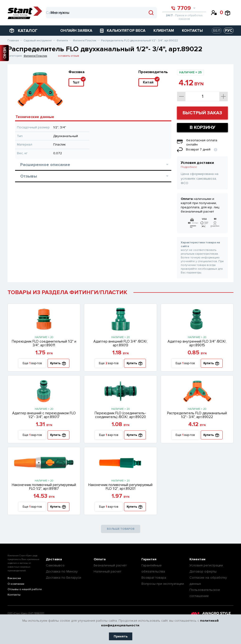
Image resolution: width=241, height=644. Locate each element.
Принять (121, 636)
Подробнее (189, 167)
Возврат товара (154, 578)
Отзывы (94, 176)
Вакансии (14, 578)
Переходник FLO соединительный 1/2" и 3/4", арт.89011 (44, 343)
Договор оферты (203, 571)
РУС (229, 31)
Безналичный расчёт (110, 565)
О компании (16, 584)
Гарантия (149, 559)
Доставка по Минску (62, 571)
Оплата (100, 559)
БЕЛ (217, 31)
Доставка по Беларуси (64, 578)
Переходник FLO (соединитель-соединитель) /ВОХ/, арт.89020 (120, 415)
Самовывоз (55, 565)
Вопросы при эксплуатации (163, 584)
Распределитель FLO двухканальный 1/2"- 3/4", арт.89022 (197, 415)
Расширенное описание (94, 165)
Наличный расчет (107, 571)
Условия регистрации (206, 565)
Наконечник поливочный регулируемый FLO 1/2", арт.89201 (120, 487)
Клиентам (197, 559)
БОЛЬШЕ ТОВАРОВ (121, 529)
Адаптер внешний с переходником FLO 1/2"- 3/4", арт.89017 (44, 415)
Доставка (54, 559)
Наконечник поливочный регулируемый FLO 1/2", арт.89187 (44, 487)
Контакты (14, 595)
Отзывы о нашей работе (24, 590)
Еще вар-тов (32, 363)
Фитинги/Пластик (35, 56)
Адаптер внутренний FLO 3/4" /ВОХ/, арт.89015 (197, 343)
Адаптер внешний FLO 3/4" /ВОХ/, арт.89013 (120, 343)
